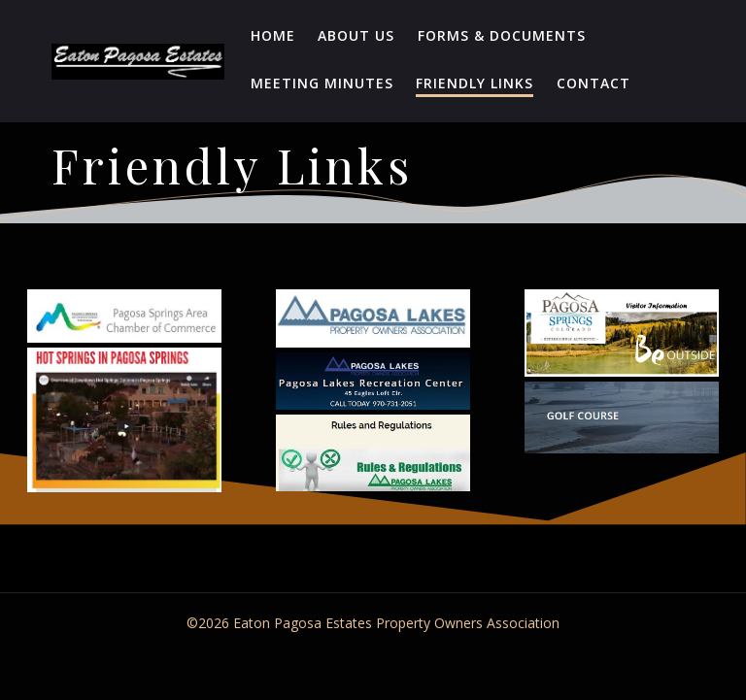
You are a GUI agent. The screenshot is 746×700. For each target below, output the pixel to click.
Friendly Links (475, 83)
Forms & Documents (502, 35)
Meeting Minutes (322, 83)
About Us (356, 35)
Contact (593, 83)
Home (273, 35)
